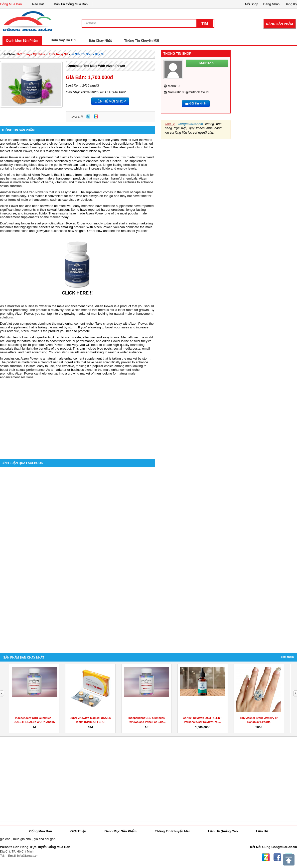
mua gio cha (22, 839)
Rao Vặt (38, 4)
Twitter (88, 116)
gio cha (5, 839)
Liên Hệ (262, 831)
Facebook (277, 857)
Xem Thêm (287, 657)
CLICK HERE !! (77, 293)
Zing (96, 116)
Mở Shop (252, 4)
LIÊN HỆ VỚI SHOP (110, 101)
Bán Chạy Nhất (100, 41)
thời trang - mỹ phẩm (31, 54)
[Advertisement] (77, 416)
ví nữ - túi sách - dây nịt (88, 54)
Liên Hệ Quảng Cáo (223, 831)
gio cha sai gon (44, 839)
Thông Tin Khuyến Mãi (142, 41)
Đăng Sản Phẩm (280, 24)
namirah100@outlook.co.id (188, 92)
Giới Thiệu (78, 831)
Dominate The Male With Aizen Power (96, 66)
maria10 (174, 86)
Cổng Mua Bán (11, 4)
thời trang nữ (58, 54)
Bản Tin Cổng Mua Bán (71, 4)
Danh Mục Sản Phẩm (22, 41)
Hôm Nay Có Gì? (64, 40)
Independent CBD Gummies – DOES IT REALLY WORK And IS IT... (34, 722)
